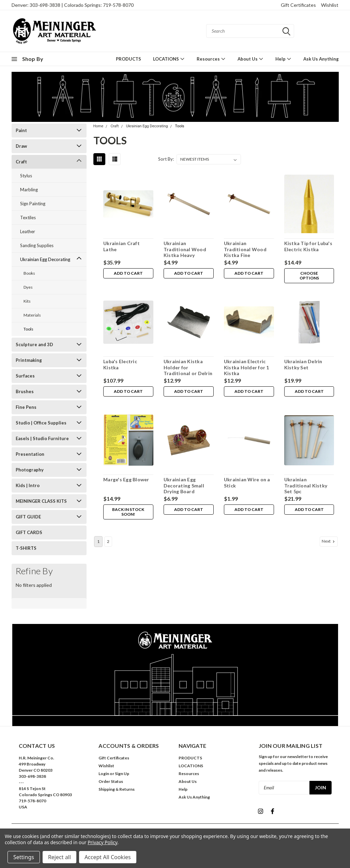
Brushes (25, 391)
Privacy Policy (102, 842)
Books (29, 273)
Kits (27, 301)
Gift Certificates (298, 5)
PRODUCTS (128, 59)
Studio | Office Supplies (41, 423)
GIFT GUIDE (28, 517)
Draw (21, 146)
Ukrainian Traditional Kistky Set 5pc (306, 485)
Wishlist (330, 5)
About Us (250, 59)
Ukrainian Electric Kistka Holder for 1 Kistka (247, 367)
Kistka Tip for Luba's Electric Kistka (308, 246)
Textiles (28, 218)
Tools (28, 329)
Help (283, 59)
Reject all (59, 857)
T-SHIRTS (26, 548)
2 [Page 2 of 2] (108, 541)
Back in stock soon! (128, 512)
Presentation (30, 454)
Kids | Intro (28, 485)
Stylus (26, 176)
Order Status (111, 781)
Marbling (29, 190)
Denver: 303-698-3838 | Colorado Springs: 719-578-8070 (73, 5)
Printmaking (29, 360)
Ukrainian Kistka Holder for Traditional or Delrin (188, 367)
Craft (21, 162)
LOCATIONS (169, 59)
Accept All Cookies (108, 857)
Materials (32, 315)
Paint (21, 130)
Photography (30, 470)
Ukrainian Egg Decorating (45, 259)
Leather (28, 231)
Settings (24, 857)
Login (104, 774)
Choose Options (309, 276)
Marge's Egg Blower (126, 479)
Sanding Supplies (37, 245)
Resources (211, 59)
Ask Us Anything (321, 59)
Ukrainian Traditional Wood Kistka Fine (245, 249)
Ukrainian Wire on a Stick (247, 483)
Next (329, 541)
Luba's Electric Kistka (120, 364)
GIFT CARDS (29, 532)
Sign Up (122, 774)
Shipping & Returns (117, 789)
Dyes (28, 287)
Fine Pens (26, 407)
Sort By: (166, 159)
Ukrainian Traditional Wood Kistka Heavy (185, 249)
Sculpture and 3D (34, 344)
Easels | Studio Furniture (42, 438)
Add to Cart (128, 274)
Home (98, 126)
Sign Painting (33, 204)
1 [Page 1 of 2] (98, 541)
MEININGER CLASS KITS (41, 501)
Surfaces (25, 376)
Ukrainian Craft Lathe (121, 246)
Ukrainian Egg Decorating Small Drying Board (184, 485)
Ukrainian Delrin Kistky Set (303, 364)
